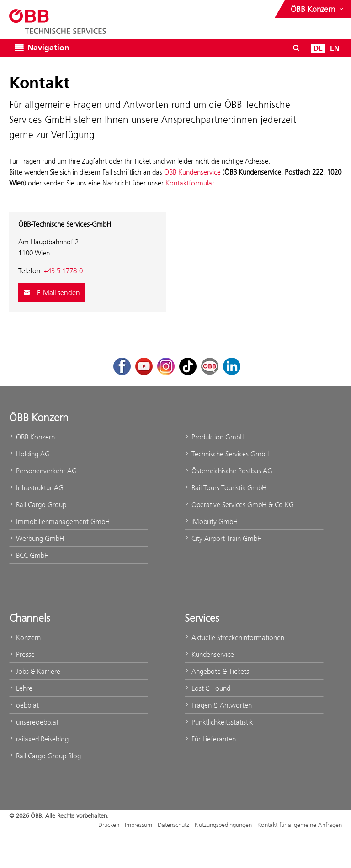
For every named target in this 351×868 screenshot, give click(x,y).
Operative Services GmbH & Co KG (239, 505)
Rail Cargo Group (38, 505)
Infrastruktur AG (36, 488)
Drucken (109, 825)
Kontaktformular (190, 183)
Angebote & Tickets (217, 671)
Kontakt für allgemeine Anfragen (300, 825)
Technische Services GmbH (227, 454)
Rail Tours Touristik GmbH (226, 488)
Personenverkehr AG (43, 471)
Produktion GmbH (215, 437)
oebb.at (24, 705)
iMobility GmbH (211, 521)
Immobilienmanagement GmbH (59, 521)
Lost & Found (207, 688)
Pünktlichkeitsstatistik (219, 722)
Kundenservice (209, 654)
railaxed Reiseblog (39, 739)
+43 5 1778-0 (63, 271)
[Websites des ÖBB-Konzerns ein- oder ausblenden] (318, 9)
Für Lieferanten (210, 739)
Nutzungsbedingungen (223, 825)
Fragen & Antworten (218, 705)
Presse (22, 654)
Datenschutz (173, 825)
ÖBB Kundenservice (192, 172)
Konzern (25, 638)
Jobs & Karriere (35, 671)
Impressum (138, 825)
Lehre (21, 688)
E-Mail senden (52, 293)
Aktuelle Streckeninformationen (234, 638)
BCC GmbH (29, 555)
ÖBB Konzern (32, 437)
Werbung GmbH (37, 538)
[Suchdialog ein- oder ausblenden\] (296, 48)
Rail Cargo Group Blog (45, 756)
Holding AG (29, 454)
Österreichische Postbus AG (229, 471)
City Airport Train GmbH (223, 538)
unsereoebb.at (34, 722)
